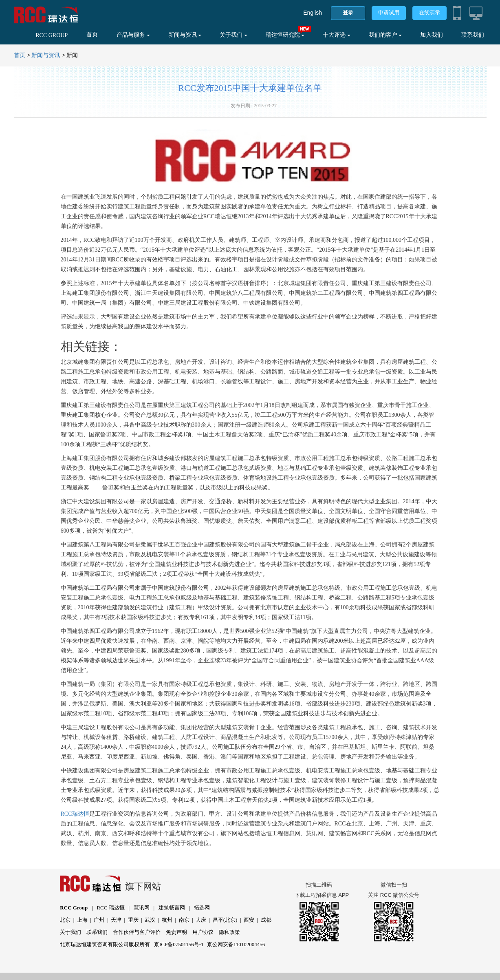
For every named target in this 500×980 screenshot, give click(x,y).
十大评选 (337, 35)
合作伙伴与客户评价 (137, 932)
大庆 (201, 920)
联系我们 (473, 35)
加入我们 (432, 35)
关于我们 (233, 35)
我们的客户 (385, 35)
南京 (184, 920)
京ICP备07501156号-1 (179, 944)
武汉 (150, 920)
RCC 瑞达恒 (110, 908)
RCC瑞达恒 (75, 814)
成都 (266, 920)
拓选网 (202, 908)
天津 (116, 920)
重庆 (133, 920)
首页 (92, 34)
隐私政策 (229, 932)
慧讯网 (142, 908)
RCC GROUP (52, 35)
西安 (249, 920)
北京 (65, 920)
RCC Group (74, 908)
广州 (99, 920)
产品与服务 (133, 35)
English (313, 13)
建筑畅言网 (172, 908)
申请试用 (389, 12)
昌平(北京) (225, 920)
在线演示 (430, 12)
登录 (348, 12)
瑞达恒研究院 (285, 35)
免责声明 (176, 932)
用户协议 (203, 932)
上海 (82, 920)
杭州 (167, 920)
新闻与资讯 (185, 35)
